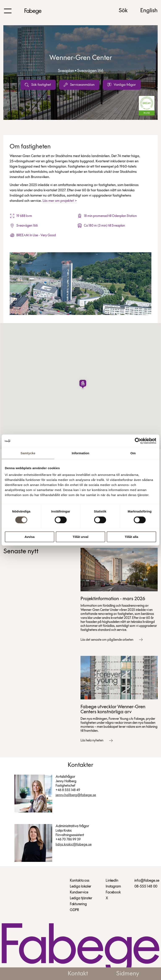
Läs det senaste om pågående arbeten (107, 640)
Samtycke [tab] (28, 453)
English (149, 11)
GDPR (74, 910)
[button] (83, 384)
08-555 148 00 (146, 887)
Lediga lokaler (80, 887)
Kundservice (79, 892)
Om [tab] (133, 453)
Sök (123, 11)
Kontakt (78, 974)
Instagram (113, 887)
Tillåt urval (81, 537)
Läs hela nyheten (92, 741)
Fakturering (78, 904)
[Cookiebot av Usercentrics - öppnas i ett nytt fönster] (138, 441)
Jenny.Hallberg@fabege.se (76, 795)
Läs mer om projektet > (60, 201)
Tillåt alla (131, 537)
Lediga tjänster (81, 898)
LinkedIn (112, 881)
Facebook (113, 892)
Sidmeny (128, 974)
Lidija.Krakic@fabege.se (74, 845)
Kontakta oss (80, 881)
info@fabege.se (147, 881)
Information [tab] (80, 453)
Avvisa (30, 537)
